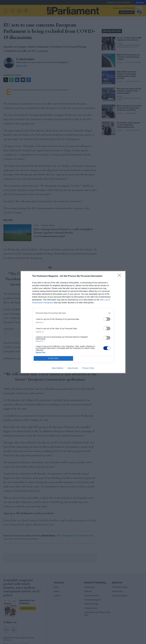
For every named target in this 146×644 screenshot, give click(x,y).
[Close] (120, 276)
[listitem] (73, 313)
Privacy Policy (88, 368)
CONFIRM (53, 358)
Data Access (73, 368)
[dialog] (73, 322)
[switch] (107, 319)
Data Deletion (58, 368)
